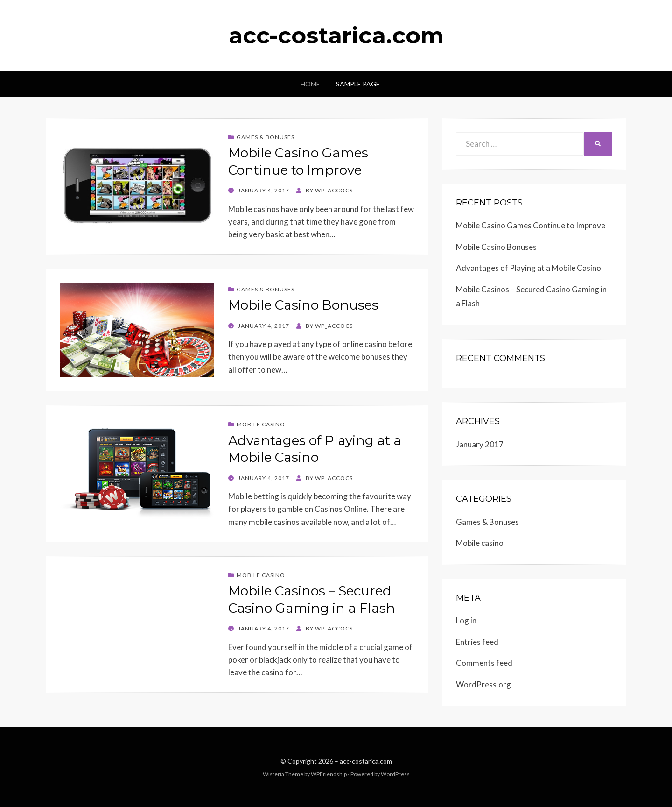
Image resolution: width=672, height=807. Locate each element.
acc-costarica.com (336, 35)
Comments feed (484, 663)
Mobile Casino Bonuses (303, 305)
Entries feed (477, 642)
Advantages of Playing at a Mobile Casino (528, 268)
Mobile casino (261, 424)
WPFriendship (329, 774)
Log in (466, 620)
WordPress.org (483, 684)
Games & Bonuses (266, 137)
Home (310, 84)
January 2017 (480, 444)
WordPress (395, 774)
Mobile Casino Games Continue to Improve (531, 225)
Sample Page (358, 84)
